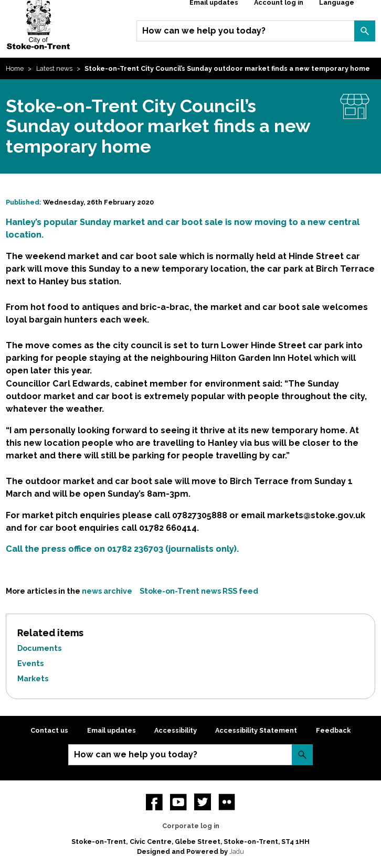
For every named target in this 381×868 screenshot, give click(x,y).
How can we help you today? (204, 31)
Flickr (227, 802)
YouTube (178, 802)
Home (15, 68)
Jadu (237, 851)
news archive (107, 591)
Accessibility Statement (256, 730)
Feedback (333, 730)
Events (30, 663)
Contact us (49, 730)
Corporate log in (191, 826)
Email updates (112, 730)
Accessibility (176, 730)
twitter (203, 802)
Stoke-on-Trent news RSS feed (199, 591)
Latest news (54, 68)
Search (365, 31)
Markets (33, 678)
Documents (39, 648)
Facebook (154, 802)
